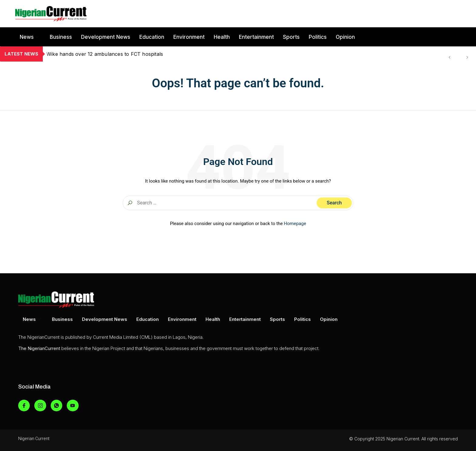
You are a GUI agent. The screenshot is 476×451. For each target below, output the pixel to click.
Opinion (345, 37)
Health (222, 37)
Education (152, 37)
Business (61, 37)
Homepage (295, 224)
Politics (318, 37)
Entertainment (256, 37)
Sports (291, 37)
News (29, 37)
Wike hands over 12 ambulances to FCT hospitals (105, 54)
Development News (106, 37)
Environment (189, 37)
